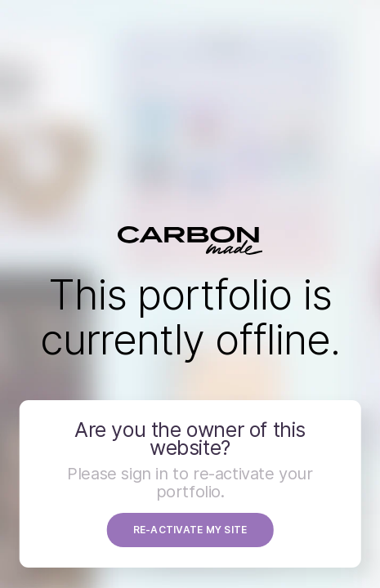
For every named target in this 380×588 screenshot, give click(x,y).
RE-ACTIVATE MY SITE (190, 530)
